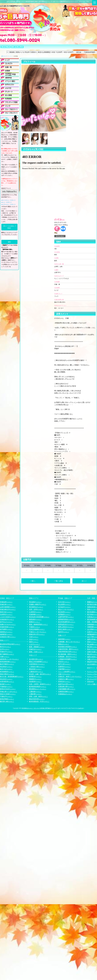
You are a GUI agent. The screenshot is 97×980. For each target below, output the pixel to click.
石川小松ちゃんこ (64, 602)
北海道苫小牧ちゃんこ (8, 637)
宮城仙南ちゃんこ (6, 602)
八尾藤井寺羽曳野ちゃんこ (67, 659)
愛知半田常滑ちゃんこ (37, 699)
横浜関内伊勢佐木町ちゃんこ (10, 644)
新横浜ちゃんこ (35, 622)
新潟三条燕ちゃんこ (65, 629)
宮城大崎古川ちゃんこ (8, 609)
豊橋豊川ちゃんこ (35, 679)
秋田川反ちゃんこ (6, 612)
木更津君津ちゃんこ (7, 681)
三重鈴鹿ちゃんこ (35, 694)
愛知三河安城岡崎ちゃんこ (38, 662)
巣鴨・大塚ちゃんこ (36, 652)
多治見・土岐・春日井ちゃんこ (40, 674)
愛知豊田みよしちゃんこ (38, 689)
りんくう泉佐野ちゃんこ (67, 672)
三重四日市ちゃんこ (36, 672)
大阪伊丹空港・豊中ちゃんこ (68, 649)
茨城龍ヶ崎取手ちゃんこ (38, 604)
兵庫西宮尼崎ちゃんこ (66, 691)
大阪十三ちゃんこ (64, 674)
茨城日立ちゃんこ (35, 649)
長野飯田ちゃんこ (64, 614)
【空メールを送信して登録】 (9, 227)
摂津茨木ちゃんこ (64, 681)
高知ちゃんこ (92, 642)
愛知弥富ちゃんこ (35, 669)
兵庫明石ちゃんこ (64, 667)
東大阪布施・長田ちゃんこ (67, 654)
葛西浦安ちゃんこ (35, 619)
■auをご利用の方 (7, 202)
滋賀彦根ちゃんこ (64, 639)
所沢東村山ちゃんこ (36, 607)
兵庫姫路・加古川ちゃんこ (67, 657)
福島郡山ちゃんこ (6, 632)
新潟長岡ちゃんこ (64, 612)
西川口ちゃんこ (5, 647)
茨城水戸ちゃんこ (6, 651)
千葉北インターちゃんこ (38, 632)
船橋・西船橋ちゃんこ (37, 647)
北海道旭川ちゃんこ (7, 619)
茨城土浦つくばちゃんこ (9, 691)
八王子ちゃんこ (35, 644)
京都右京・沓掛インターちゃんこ (70, 676)
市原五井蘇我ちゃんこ (37, 629)
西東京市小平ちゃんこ (37, 634)
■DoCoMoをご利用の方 (8, 200)
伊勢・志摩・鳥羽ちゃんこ (38, 696)
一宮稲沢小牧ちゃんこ (37, 667)
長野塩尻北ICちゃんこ (66, 624)
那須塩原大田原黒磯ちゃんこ (39, 617)
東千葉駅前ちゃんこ (7, 654)
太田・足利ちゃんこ (36, 609)
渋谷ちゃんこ (34, 639)
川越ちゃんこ (5, 657)
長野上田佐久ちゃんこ (66, 627)
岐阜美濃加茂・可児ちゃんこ (39, 701)
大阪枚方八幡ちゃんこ (66, 679)
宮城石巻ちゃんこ (6, 604)
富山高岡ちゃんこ (64, 604)
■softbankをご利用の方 (8, 204)
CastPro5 (81, 708)
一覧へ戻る (58, 581)
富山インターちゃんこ (66, 609)
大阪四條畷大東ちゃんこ (67, 689)
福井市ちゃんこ (64, 632)
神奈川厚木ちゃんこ (7, 674)
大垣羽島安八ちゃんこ (37, 664)
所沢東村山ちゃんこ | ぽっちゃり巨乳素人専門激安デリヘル (39, 708)
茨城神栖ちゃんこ (35, 614)
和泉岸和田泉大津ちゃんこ (67, 651)
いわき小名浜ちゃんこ (8, 617)
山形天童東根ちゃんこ (8, 607)
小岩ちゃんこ (34, 637)
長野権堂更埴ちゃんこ (66, 619)
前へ (33, 581)
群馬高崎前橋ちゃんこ (8, 662)
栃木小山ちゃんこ (6, 669)
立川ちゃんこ (5, 649)
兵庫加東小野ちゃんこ (66, 686)
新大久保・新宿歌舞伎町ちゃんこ (12, 676)
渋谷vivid (90, 681)
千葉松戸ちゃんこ (6, 696)
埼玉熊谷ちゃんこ (6, 667)
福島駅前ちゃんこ (6, 634)
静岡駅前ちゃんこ (35, 676)
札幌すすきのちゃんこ (8, 624)
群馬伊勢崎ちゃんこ (7, 699)
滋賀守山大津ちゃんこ (66, 684)
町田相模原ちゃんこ (7, 672)
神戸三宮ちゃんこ (64, 664)
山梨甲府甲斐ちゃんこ (66, 617)
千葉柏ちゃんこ (35, 627)
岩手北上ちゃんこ (6, 622)
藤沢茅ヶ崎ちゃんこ (7, 701)
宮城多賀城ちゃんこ (7, 627)
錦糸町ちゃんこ (5, 684)
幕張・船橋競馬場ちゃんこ (38, 624)
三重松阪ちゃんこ (35, 691)
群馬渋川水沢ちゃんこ (8, 689)
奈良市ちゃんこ (64, 662)
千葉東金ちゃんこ (6, 686)
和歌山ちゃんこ (64, 644)
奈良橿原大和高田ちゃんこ (67, 647)
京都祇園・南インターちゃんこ (69, 642)
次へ (84, 581)
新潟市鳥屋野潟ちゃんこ (67, 622)
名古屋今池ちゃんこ (36, 659)
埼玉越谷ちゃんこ (35, 602)
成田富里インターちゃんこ (9, 659)
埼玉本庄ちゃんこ (6, 679)
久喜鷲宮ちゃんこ (35, 612)
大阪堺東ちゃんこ (64, 669)
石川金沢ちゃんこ (64, 607)
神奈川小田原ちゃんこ (8, 694)
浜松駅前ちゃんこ (35, 681)
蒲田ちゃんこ (34, 642)
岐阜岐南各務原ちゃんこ (38, 686)
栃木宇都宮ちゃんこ (7, 664)
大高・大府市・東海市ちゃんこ (40, 684)
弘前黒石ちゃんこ (6, 614)
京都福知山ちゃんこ (65, 694)
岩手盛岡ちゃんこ (6, 629)
